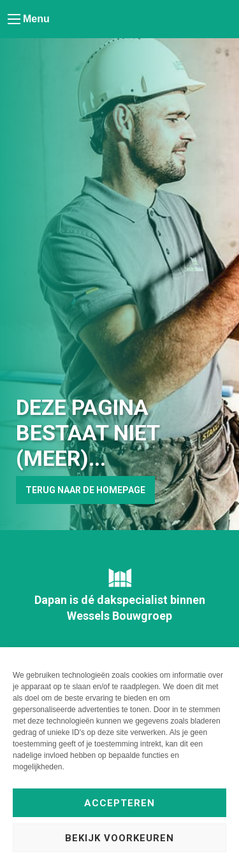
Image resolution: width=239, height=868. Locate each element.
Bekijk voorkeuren (119, 838)
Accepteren (119, 803)
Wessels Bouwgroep (119, 616)
